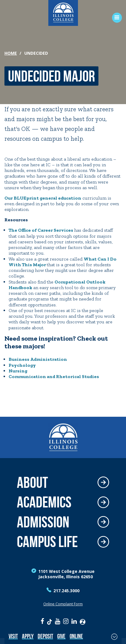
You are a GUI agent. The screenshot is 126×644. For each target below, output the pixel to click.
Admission (43, 522)
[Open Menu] (115, 18)
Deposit (45, 636)
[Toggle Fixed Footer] (114, 637)
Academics (44, 502)
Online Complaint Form (63, 604)
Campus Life (47, 542)
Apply (28, 636)
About (32, 483)
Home (11, 53)
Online (76, 636)
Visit (13, 636)
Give (61, 636)
